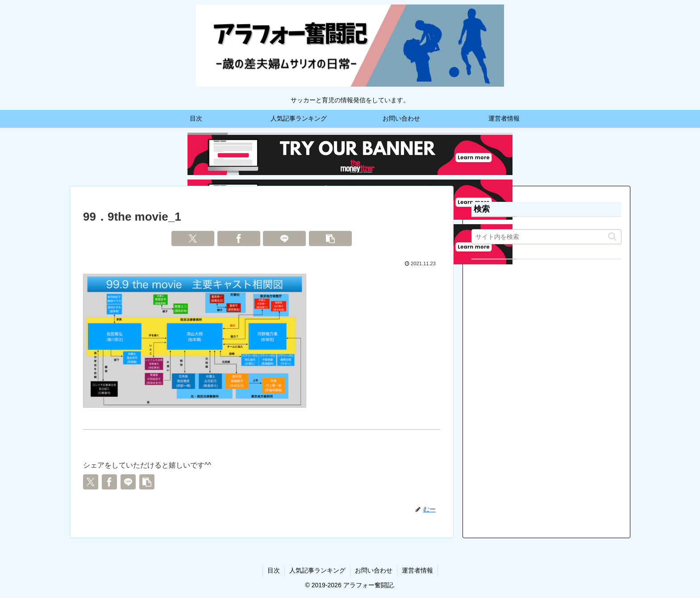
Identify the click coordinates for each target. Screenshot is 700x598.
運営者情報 (417, 570)
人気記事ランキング (317, 570)
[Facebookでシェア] (239, 238)
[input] (546, 237)
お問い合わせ (374, 570)
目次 (274, 570)
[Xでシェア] (193, 238)
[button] (330, 238)
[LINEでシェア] (284, 238)
